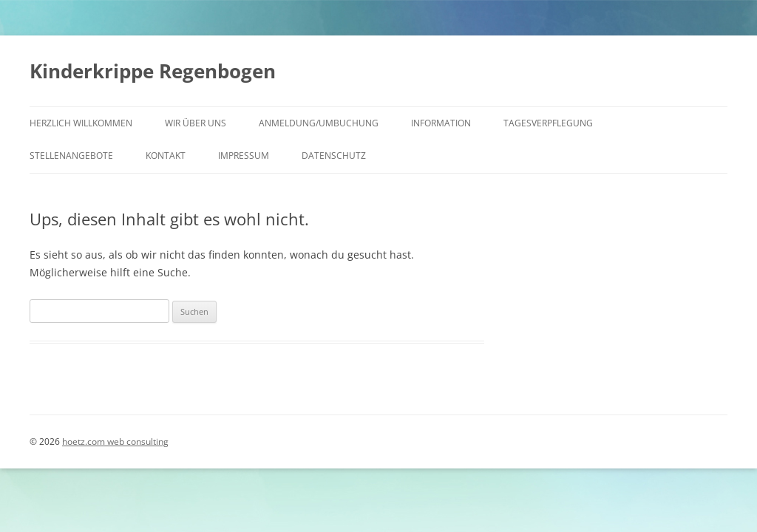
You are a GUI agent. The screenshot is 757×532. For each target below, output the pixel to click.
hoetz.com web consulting (115, 441)
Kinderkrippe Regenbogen (153, 71)
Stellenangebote (71, 156)
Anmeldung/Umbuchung (319, 123)
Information (441, 123)
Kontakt (166, 156)
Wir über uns (196, 123)
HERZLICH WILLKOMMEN (81, 123)
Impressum (244, 156)
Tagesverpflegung (548, 123)
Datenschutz (334, 156)
